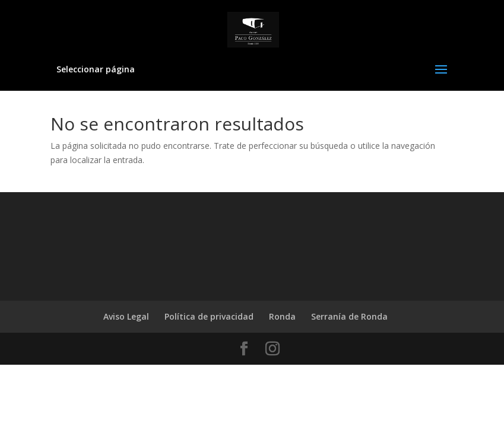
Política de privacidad (209, 316)
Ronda (282, 316)
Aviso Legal (126, 316)
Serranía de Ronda (349, 316)
